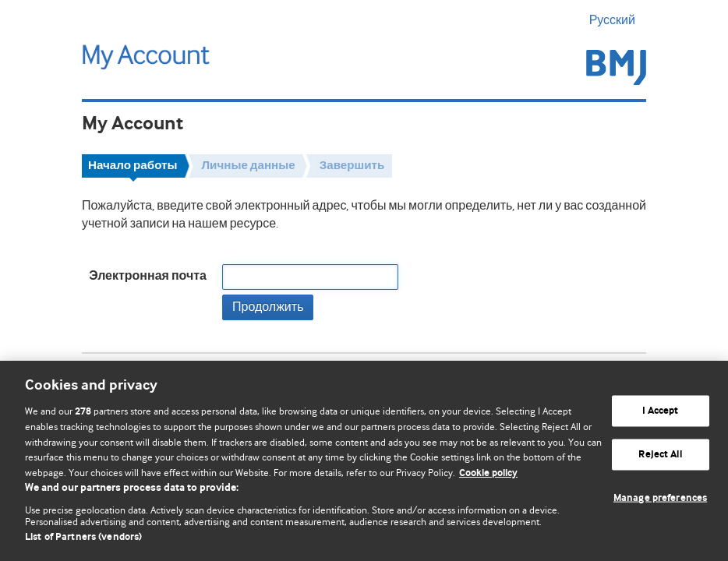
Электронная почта (148, 276)
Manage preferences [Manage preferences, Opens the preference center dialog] (660, 497)
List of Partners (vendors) (83, 537)
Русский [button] (618, 20)
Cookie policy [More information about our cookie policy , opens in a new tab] (488, 473)
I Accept (661, 411)
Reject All (660, 455)
